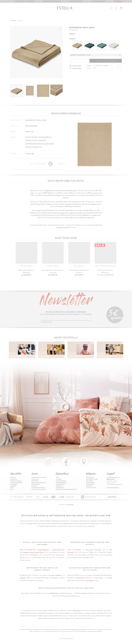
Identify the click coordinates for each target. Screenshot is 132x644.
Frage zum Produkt (77, 66)
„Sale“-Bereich (76, 610)
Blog (12, 489)
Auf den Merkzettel (77, 68)
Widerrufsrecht (61, 483)
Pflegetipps (35, 479)
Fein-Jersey (98, 550)
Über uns (13, 478)
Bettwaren (45, 16)
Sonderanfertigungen (39, 478)
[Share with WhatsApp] (120, 68)
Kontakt (34, 486)
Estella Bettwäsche (44, 550)
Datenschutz (60, 488)
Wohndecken (54, 593)
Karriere (13, 486)
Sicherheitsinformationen (62, 227)
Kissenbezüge (58, 16)
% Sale (92, 16)
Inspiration (118, 16)
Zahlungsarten (61, 481)
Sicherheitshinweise (38, 488)
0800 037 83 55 (118, 1)
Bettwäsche (15, 16)
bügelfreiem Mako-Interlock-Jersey (33, 552)
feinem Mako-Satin (59, 550)
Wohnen (83, 16)
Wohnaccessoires (16, 483)
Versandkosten (70, 505)
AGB (57, 478)
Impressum (59, 486)
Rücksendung (60, 484)
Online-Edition (104, 16)
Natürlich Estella (16, 481)
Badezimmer (72, 16)
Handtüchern (80, 578)
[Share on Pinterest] (120, 66)
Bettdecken (59, 575)
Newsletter (35, 481)
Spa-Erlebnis (89, 580)
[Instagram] (118, 68)
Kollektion (14, 479)
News (12, 488)
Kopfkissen (23, 578)
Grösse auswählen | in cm (80, 55)
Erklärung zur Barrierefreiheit (66, 489)
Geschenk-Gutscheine (39, 483)
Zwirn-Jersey (89, 550)
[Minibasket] (121, 8)
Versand (59, 479)
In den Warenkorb (106, 61)
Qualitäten (14, 484)
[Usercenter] (116, 8)
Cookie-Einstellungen (39, 489)
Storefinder (36, 484)
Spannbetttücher (30, 16)
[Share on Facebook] (118, 66)
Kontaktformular (113, 488)
